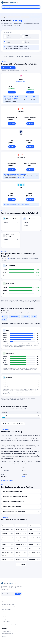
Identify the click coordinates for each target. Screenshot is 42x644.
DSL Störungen (6, 612)
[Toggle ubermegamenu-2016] (39, 2)
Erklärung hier (21, 177)
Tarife (6, 57)
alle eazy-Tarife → (21, 190)
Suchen (18, 594)
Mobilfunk (12, 57)
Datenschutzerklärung (8, 634)
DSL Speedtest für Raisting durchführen (13, 424)
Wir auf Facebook (7, 631)
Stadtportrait (28, 57)
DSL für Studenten (7, 609)
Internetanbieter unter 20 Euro (9, 607)
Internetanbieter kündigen (8, 604)
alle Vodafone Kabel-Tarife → (21, 160)
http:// (23, 476)
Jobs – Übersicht (6, 622)
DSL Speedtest (6, 619)
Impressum (5, 636)
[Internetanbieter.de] (10, 2)
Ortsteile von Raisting (8, 480)
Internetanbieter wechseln (8, 602)
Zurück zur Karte (21, 564)
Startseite (5, 11)
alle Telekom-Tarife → (21, 82)
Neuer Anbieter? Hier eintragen (10, 624)
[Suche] (9, 594)
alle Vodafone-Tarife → (21, 114)
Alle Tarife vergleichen (8, 68)
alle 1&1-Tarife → (21, 137)
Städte (11, 11)
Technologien (20, 57)
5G (8, 258)
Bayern (5, 17)
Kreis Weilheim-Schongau (14, 17)
